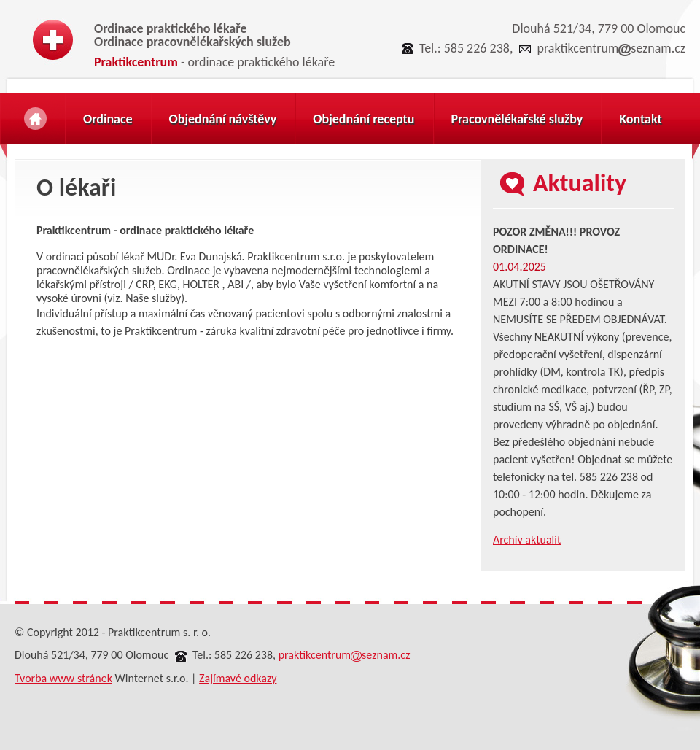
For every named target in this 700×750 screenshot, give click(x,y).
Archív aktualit (527, 540)
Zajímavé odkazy (238, 678)
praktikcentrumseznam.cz (611, 48)
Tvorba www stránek (63, 678)
